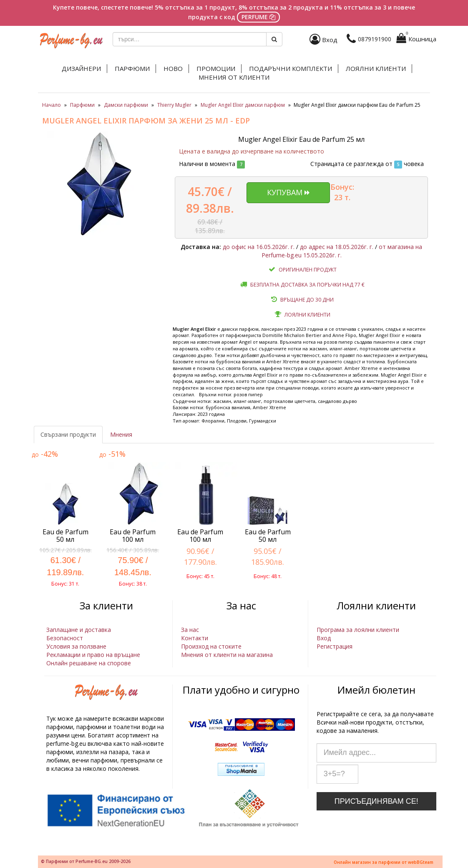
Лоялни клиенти (376, 68)
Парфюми (132, 68)
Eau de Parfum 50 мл (65, 536)
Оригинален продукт (308, 270)
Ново (173, 68)
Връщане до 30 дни (307, 300)
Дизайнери (81, 68)
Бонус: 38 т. (133, 584)
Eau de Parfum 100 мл (133, 536)
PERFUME (258, 17)
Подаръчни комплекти (291, 68)
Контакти (195, 638)
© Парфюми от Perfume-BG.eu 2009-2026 (86, 861)
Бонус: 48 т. (268, 576)
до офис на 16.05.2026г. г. (259, 247)
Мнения (121, 434)
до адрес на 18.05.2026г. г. (337, 247)
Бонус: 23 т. (342, 192)
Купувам (288, 192)
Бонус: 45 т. (200, 576)
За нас (190, 630)
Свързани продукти (68, 434)
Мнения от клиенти (234, 77)
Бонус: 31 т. (65, 584)
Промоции (216, 68)
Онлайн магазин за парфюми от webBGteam (384, 862)
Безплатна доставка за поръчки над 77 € (307, 285)
